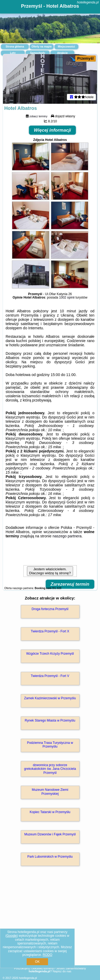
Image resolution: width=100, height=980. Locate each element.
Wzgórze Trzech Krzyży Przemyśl (50, 654)
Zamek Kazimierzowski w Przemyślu (50, 698)
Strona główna (15, 47)
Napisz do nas (62, 971)
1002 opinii (67, 297)
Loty (13, 53)
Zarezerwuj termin (70, 584)
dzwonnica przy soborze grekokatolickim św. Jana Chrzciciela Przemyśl (50, 769)
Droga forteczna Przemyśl (50, 609)
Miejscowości (66, 47)
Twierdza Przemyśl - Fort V (50, 676)
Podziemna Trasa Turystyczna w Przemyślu (50, 745)
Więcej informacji (53, 130)
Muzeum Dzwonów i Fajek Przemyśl (50, 834)
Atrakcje (62, 53)
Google (12, 936)
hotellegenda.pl (88, 2)
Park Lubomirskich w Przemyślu (50, 857)
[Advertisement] (50, 923)
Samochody (38, 53)
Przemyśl (85, 58)
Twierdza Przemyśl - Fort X (50, 631)
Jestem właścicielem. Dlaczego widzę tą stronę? (50, 571)
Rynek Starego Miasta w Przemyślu (50, 720)
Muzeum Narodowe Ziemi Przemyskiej (50, 792)
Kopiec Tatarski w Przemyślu (50, 812)
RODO (47, 955)
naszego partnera (67, 536)
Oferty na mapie (42, 47)
